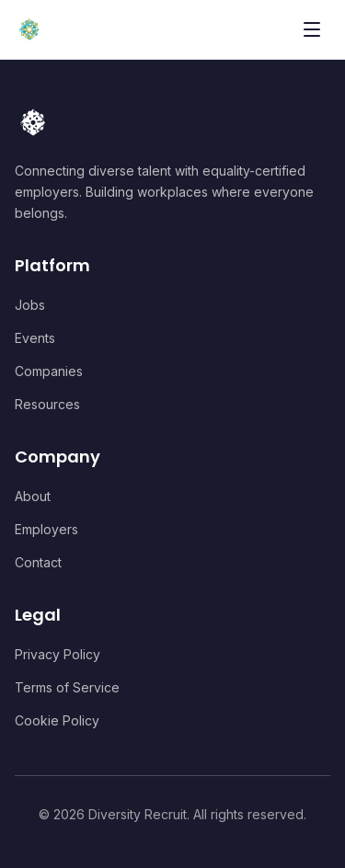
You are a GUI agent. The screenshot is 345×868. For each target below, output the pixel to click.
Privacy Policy (57, 654)
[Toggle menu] (312, 29)
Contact (38, 562)
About (33, 496)
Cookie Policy (57, 720)
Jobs (30, 305)
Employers (46, 529)
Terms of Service (67, 687)
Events (35, 338)
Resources (47, 404)
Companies (49, 371)
